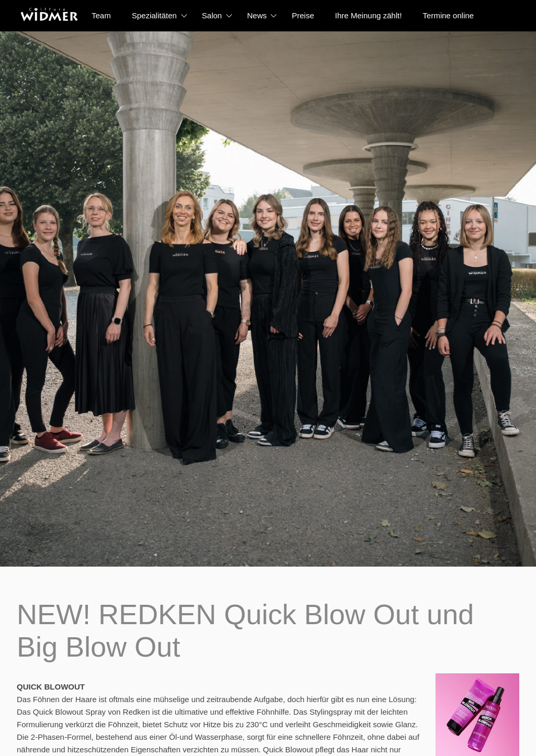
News (257, 15)
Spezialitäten (154, 15)
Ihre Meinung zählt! (368, 15)
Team (101, 15)
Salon (212, 15)
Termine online (449, 15)
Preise (303, 15)
